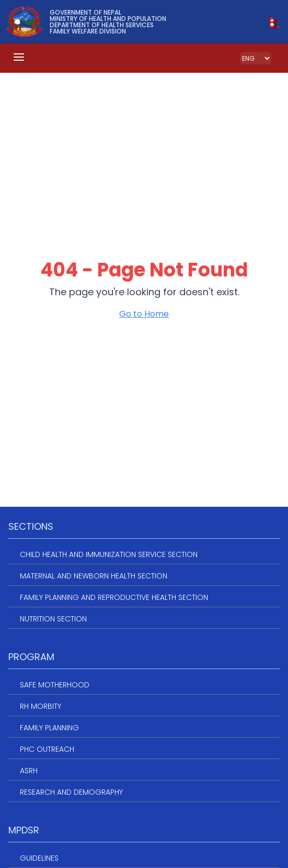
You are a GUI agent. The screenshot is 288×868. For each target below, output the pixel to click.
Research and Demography (71, 792)
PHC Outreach (47, 749)
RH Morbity (41, 706)
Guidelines (39, 858)
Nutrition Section (53, 619)
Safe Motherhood (55, 685)
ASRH (29, 771)
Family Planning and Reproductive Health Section (114, 597)
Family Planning (49, 728)
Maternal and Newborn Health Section (94, 576)
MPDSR (24, 830)
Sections (31, 526)
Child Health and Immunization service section (109, 554)
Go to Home (144, 314)
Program (31, 657)
